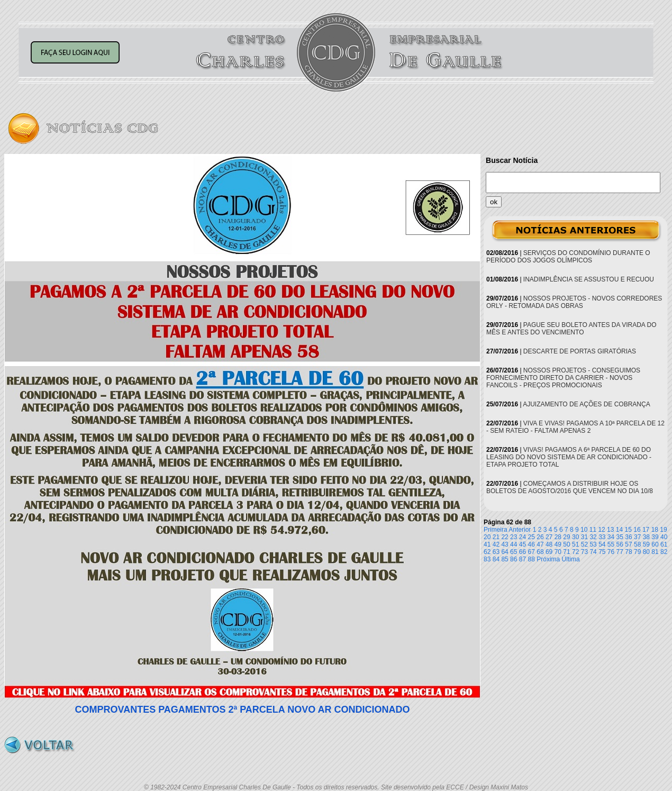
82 (664, 552)
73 (584, 552)
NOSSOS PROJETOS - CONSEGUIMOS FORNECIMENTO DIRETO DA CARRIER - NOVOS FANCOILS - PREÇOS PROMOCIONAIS (563, 378)
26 (540, 537)
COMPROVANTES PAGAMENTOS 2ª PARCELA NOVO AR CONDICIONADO (242, 710)
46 (532, 544)
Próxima (548, 559)
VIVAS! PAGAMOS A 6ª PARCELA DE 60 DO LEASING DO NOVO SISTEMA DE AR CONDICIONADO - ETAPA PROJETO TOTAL (569, 457)
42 (496, 544)
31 (584, 537)
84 (496, 559)
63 (496, 552)
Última (571, 559)
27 (549, 537)
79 (637, 552)
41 (487, 544)
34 (611, 537)
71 (566, 552)
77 (620, 552)
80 (646, 552)
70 (558, 552)
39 (655, 537)
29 (566, 537)
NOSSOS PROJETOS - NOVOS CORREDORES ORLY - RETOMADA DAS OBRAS (574, 302)
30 (575, 537)
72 (575, 552)
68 (540, 552)
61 (664, 544)
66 (523, 552)
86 (514, 559)
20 (487, 537)
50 (566, 544)
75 (602, 552)
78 (628, 552)
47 (540, 544)
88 (532, 559)
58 (637, 544)
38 (646, 537)
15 (628, 530)
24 (523, 537)
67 (532, 552)
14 (619, 530)
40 (664, 537)
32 (593, 537)
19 (663, 530)
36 (628, 537)
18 (655, 530)
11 (593, 530)
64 (505, 552)
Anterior (520, 530)
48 (549, 544)
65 (514, 552)
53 (593, 544)
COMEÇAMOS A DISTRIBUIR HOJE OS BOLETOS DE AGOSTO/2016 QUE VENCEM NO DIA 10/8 (570, 487)
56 (620, 544)
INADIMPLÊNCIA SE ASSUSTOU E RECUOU (589, 279)
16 (637, 530)
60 (655, 544)
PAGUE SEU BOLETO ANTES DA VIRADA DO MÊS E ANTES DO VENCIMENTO (571, 329)
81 (655, 552)
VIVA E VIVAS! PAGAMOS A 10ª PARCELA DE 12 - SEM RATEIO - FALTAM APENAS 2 (575, 427)
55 (611, 544)
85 (505, 559)
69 (549, 552)
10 (584, 530)
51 (575, 544)
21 (496, 537)
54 (602, 544)
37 (637, 537)
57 (628, 544)
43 (505, 544)
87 (523, 559)
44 (514, 544)
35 (620, 537)
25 (532, 537)
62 (487, 552)
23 (514, 537)
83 (487, 559)
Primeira (496, 530)
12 (601, 530)
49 (558, 544)
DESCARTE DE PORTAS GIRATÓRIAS (580, 351)
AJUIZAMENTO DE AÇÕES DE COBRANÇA (587, 404)
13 (610, 530)
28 (558, 537)
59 (646, 544)
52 (584, 544)
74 (593, 552)
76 (611, 552)
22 (505, 537)
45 (523, 544)
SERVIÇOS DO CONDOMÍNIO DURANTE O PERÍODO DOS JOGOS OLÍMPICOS (568, 257)
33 (602, 537)
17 (646, 530)
